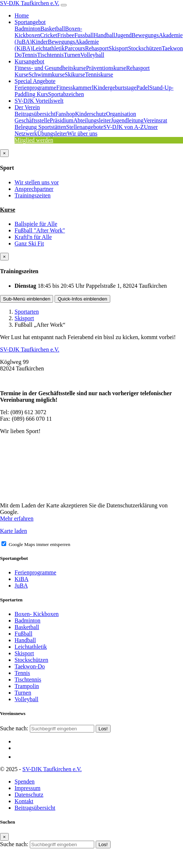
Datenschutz (29, 795)
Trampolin (27, 686)
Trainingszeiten (33, 195)
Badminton (27, 29)
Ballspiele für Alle (36, 224)
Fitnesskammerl (75, 88)
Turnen (72, 55)
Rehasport (97, 48)
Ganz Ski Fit (29, 243)
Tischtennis (50, 55)
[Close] (4, 153)
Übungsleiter (52, 133)
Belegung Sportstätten (40, 127)
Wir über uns (82, 133)
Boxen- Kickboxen (37, 614)
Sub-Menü (27, 299)
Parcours (75, 48)
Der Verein (27, 107)
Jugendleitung (127, 120)
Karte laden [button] (13, 531)
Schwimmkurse (47, 74)
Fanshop (65, 114)
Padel (143, 88)
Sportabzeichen (66, 94)
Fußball (23, 634)
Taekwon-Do (30, 666)
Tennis (29, 55)
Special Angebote (35, 81)
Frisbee (66, 35)
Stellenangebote (85, 127)
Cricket (49, 35)
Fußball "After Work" (40, 230)
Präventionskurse (106, 68)
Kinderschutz (90, 114)
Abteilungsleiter (92, 120)
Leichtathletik (49, 48)
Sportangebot (30, 22)
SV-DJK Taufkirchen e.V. (30, 3)
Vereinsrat (156, 120)
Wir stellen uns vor (37, 182)
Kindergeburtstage (115, 88)
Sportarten (27, 312)
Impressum (27, 788)
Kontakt (24, 801)
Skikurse (75, 74)
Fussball (84, 35)
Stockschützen (145, 48)
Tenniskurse (99, 74)
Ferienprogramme (35, 88)
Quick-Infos (82, 299)
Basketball (53, 29)
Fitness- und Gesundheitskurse (50, 68)
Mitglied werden (34, 140)
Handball (105, 35)
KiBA (21, 579)
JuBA (21, 586)
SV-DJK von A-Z (124, 127)
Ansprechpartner (34, 189)
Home (22, 15)
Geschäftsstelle (32, 120)
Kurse (8, 210)
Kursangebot (29, 61)
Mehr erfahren (17, 519)
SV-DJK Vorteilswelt (39, 101)
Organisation (121, 114)
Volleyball (92, 55)
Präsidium (62, 120)
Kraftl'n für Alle (33, 237)
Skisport (118, 48)
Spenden (25, 781)
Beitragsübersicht (35, 114)
